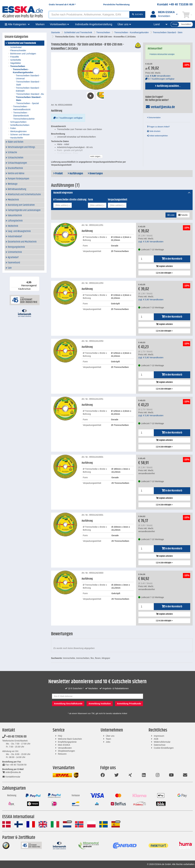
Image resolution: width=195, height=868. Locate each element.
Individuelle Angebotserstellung (94, 24)
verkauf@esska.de (160, 107)
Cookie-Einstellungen (164, 748)
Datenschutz (160, 745)
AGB (156, 739)
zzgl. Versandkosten (158, 76)
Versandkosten (65, 748)
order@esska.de (12, 772)
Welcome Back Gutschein (70, 739)
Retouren (62, 754)
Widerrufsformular (162, 742)
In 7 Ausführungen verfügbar (68, 118)
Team (108, 739)
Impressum (159, 736)
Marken (40, 24)
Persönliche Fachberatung (116, 5)
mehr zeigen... (96, 156)
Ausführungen (75, 174)
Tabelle (183, 215)
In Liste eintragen (164, 273)
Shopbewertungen (66, 751)
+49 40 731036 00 (14, 737)
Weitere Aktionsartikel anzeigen (162, 54)
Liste (171, 215)
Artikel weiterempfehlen (157, 136)
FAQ (60, 736)
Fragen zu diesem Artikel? (158, 127)
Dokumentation (154, 118)
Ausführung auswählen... (168, 86)
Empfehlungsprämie (67, 742)
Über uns (110, 736)
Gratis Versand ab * (62, 5)
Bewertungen (95, 174)
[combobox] (63, 205)
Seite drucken (154, 131)
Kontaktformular (11, 777)
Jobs (108, 742)
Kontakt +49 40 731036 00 (175, 4)
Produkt (58, 174)
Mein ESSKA (64, 745)
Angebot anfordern (164, 266)
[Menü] (38, 278)
